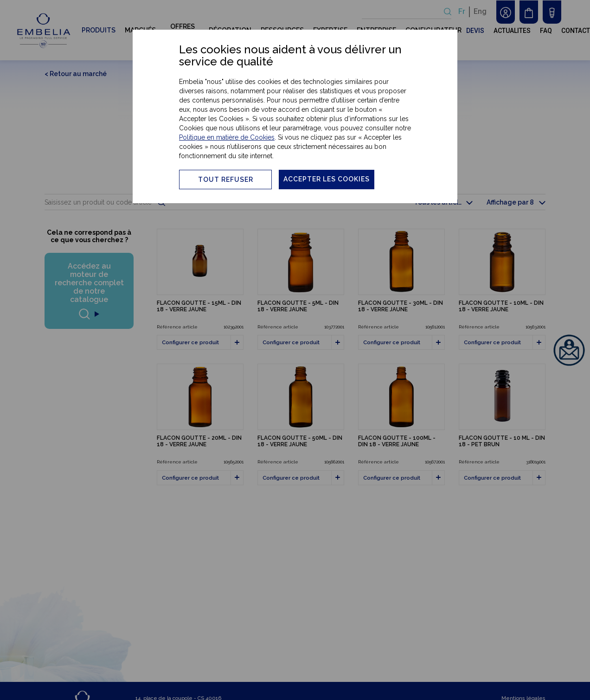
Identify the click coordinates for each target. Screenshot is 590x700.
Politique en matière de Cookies (227, 137)
